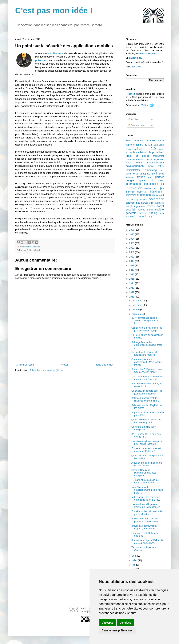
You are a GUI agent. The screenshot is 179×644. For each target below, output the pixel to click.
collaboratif (158, 156)
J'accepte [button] (107, 623)
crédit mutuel (134, 163)
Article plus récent (25, 365)
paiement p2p (133, 203)
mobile (29, 247)
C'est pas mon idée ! (54, 11)
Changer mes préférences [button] (117, 630)
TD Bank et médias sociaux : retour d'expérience (146, 481)
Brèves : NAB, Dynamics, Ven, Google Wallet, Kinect (147, 371)
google (130, 180)
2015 (132, 279)
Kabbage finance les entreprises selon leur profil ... (147, 345)
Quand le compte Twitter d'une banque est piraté (147, 421)
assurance (144, 144)
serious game (145, 210)
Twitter (145, 105)
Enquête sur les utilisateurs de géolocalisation (147, 513)
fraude (141, 177)
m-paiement (144, 195)
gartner (159, 177)
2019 (132, 261)
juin (134, 565)
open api (141, 199)
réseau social (155, 206)
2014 (132, 283)
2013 (132, 288)
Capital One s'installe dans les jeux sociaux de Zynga (147, 329)
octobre (136, 310)
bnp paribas (156, 152)
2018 (132, 266)
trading (153, 213)
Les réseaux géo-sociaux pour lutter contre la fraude (147, 443)
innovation (134, 188)
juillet (135, 560)
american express (145, 140)
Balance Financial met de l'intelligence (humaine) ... (146, 399)
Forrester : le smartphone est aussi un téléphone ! (146, 450)
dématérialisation (155, 163)
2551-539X (137, 67)
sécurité (36, 247)
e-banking (151, 170)
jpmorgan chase (134, 192)
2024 (132, 239)
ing (162, 184)
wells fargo (148, 216)
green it (146, 180)
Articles (133, 119)
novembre (137, 305)
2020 (132, 257)
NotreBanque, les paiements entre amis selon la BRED (146, 498)
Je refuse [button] (126, 623)
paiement (156, 199)
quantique (159, 203)
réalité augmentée (135, 206)
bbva (136, 152)
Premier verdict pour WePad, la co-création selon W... (147, 542)
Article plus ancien (104, 365)
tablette (143, 213)
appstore (130, 145)
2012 (132, 292)
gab (150, 177)
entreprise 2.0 (147, 174)
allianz (129, 140)
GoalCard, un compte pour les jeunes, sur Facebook (147, 392)
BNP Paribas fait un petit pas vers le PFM (146, 435)
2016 (132, 274)
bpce (129, 156)
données (133, 170)
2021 (132, 252)
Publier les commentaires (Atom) (46, 370)
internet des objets (154, 188)
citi (137, 156)
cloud (145, 156)
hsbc (161, 181)
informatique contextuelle (142, 184)
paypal (144, 203)
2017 (132, 270)
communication (135, 159)
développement (135, 166)
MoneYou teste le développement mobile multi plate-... (147, 490)
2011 (132, 297)
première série (55, 53)
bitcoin (144, 152)
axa (156, 145)
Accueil (65, 365)
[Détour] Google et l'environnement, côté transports (144, 473)
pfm (151, 203)
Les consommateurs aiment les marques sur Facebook (147, 378)
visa (162, 213)
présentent (41, 60)
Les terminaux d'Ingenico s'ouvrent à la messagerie (146, 506)
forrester (130, 177)
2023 (132, 243)
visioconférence (134, 216)
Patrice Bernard (148, 54)
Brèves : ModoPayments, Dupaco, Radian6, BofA (145, 527)
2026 (132, 230)
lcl (145, 192)
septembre (138, 314)
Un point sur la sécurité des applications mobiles (145, 354)
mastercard (158, 195)
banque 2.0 (147, 149)
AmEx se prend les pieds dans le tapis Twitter (147, 464)
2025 (132, 234)
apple (161, 140)
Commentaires (137, 125)
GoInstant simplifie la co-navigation (144, 428)
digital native (156, 166)
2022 (132, 248)
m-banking (153, 192)
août (135, 556)
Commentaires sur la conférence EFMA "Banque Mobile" (147, 362)
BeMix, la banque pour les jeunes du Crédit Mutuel (145, 520)
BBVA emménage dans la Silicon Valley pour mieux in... (145, 321)
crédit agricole (155, 159)
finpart (160, 174)
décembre (137, 301)
